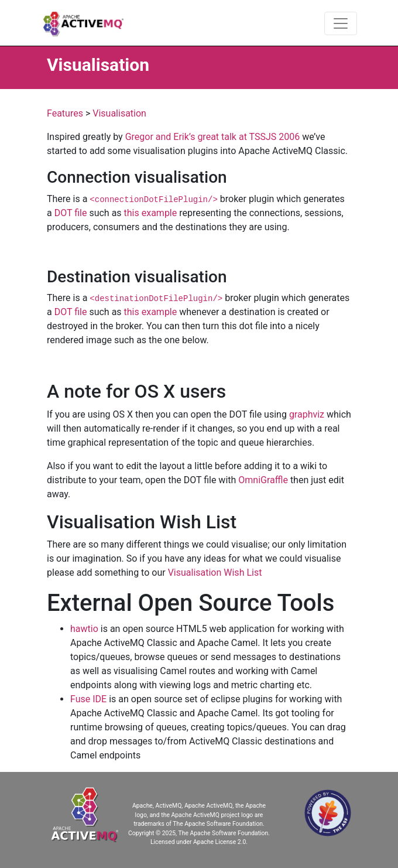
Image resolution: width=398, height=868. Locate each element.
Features (65, 113)
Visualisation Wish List (215, 573)
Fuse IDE (88, 699)
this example (151, 213)
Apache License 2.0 (219, 842)
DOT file (71, 213)
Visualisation (119, 113)
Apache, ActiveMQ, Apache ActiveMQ (182, 806)
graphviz (307, 414)
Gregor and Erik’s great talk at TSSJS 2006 (213, 137)
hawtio (84, 629)
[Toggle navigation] (341, 23)
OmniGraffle (263, 480)
